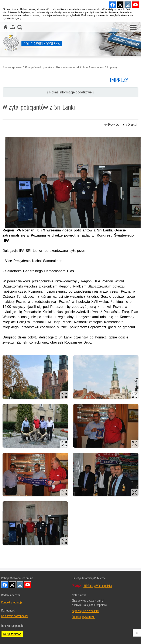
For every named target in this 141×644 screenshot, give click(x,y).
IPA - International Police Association (80, 67)
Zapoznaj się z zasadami (85, 611)
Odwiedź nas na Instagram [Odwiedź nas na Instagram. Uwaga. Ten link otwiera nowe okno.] (20, 585)
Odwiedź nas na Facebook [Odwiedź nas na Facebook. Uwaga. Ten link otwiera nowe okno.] (5, 585)
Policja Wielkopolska (38, 67)
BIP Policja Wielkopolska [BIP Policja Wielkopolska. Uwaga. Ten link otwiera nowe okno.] (98, 586)
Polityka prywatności (83, 617)
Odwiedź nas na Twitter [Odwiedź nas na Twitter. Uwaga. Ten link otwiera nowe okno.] (12, 585)
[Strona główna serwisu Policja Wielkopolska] (6, 27)
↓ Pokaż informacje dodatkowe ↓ (70, 92)
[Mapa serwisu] (13, 27)
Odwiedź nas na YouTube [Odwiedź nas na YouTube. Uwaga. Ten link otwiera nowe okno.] (28, 585)
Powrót (111, 125)
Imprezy (112, 67)
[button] (133, 28)
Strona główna (12, 67)
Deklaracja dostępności (14, 616)
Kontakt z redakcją (12, 602)
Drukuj (130, 125)
